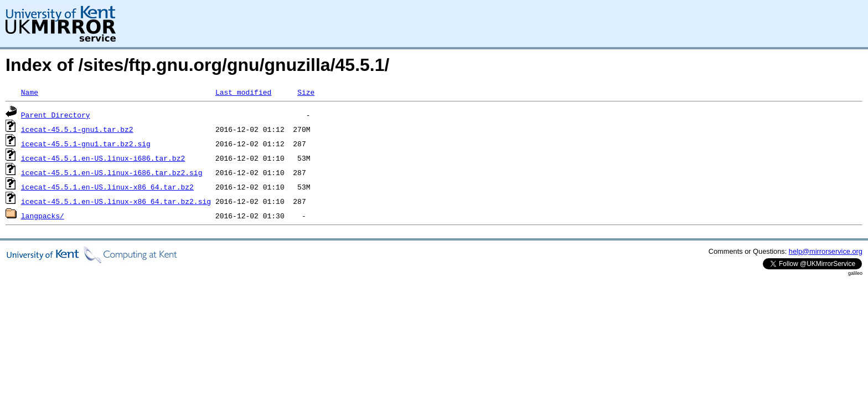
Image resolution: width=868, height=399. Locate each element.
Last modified (243, 92)
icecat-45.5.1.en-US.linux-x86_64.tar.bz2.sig (116, 201)
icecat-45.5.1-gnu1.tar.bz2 (77, 129)
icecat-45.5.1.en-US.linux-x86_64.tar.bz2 (107, 187)
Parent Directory (56, 115)
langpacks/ (43, 216)
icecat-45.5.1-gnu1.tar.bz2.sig (86, 144)
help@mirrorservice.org (826, 251)
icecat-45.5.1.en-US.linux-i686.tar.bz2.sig (112, 172)
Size (306, 92)
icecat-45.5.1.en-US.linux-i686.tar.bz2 (103, 158)
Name (30, 92)
